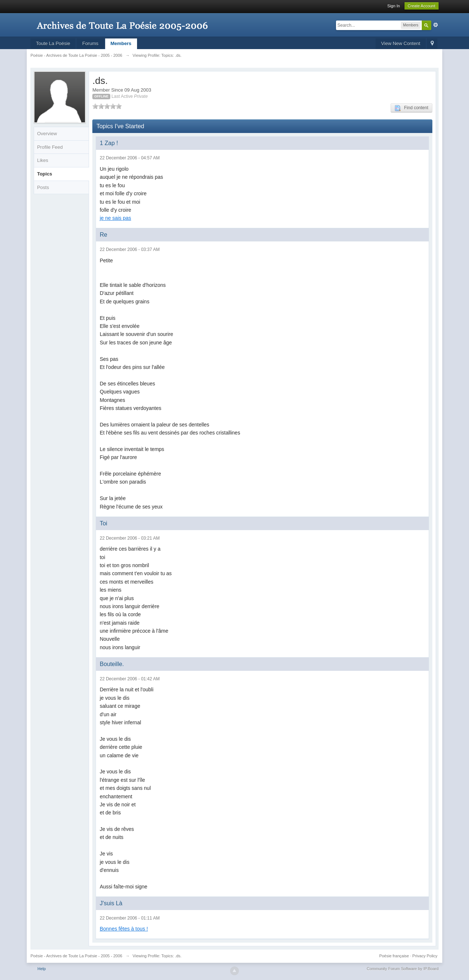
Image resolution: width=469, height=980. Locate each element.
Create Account (422, 6)
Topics (45, 174)
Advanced (436, 25)
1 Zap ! (109, 143)
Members (121, 43)
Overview (47, 134)
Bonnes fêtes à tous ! (124, 929)
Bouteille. (112, 664)
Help (42, 969)
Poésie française (394, 956)
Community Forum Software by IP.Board (403, 969)
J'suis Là (111, 903)
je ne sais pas (115, 218)
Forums (90, 43)
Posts (43, 187)
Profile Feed (50, 147)
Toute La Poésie (53, 43)
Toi (103, 523)
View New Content (401, 43)
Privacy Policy (425, 956)
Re (103, 235)
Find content (411, 108)
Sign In (394, 6)
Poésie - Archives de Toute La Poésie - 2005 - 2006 (76, 956)
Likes (43, 160)
